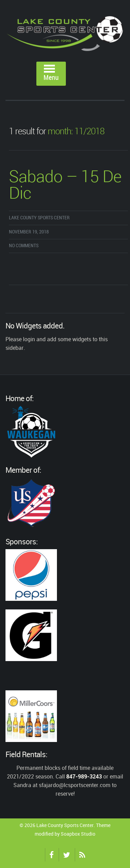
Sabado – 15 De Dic (65, 186)
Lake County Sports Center (39, 218)
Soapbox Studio (78, 834)
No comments (24, 246)
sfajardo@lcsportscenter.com (75, 785)
